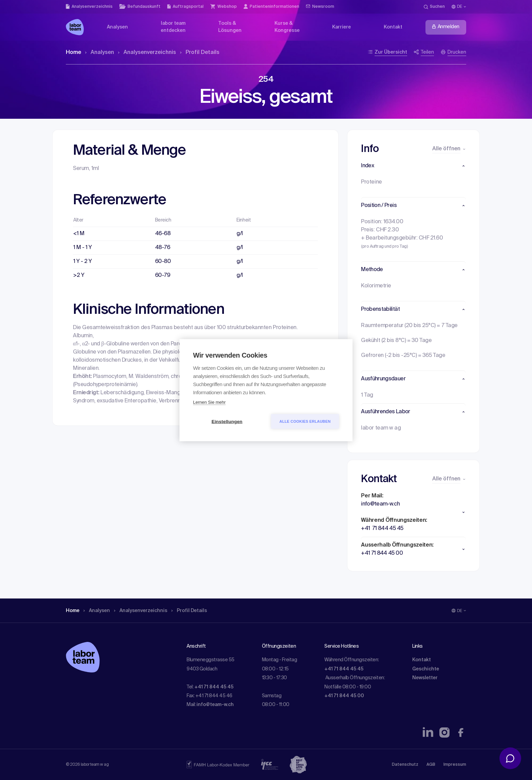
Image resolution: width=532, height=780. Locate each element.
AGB (431, 765)
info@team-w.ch (215, 705)
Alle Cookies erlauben (305, 421)
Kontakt (422, 660)
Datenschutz (405, 765)
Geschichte (426, 669)
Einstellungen (227, 421)
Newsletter (425, 678)
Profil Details (200, 53)
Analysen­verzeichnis (147, 53)
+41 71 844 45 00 (344, 696)
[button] (413, 166)
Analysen (100, 53)
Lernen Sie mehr (209, 402)
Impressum (455, 765)
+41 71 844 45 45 (214, 687)
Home (73, 53)
